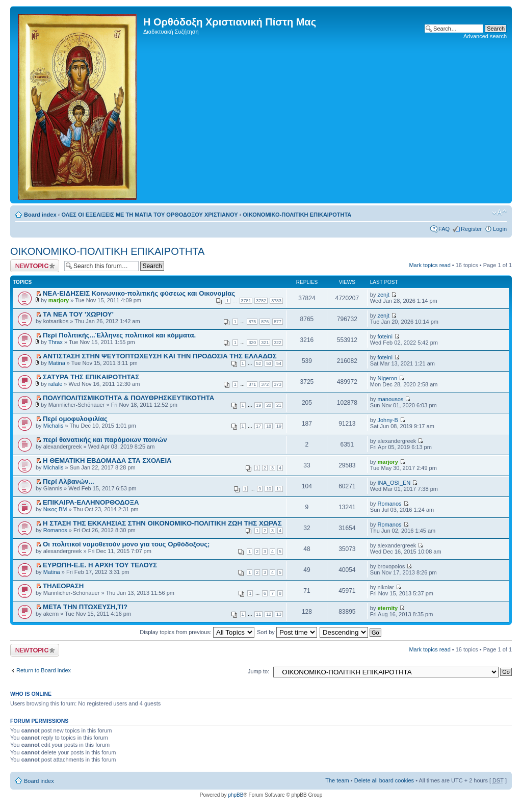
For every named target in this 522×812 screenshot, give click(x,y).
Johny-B (388, 420)
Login (500, 229)
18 (269, 426)
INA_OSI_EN (394, 483)
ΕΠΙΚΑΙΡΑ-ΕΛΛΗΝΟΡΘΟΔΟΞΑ (91, 502)
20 (269, 405)
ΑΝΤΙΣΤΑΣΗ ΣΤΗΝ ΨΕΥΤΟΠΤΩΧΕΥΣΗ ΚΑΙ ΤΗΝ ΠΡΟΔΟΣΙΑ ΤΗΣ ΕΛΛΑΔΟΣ (160, 356)
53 (269, 363)
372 (265, 384)
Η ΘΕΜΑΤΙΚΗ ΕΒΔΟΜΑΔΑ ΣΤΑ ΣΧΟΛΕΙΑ (107, 461)
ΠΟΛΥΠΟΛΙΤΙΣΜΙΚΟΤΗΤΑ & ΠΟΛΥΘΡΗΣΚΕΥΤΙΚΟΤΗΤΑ (128, 398)
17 (258, 426)
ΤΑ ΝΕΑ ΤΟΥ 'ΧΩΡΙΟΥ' (78, 314)
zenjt (384, 295)
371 (252, 384)
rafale (56, 384)
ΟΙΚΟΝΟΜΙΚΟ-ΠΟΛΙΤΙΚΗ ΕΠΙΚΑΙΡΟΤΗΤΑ (297, 215)
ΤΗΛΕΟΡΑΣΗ (63, 586)
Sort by (287, 632)
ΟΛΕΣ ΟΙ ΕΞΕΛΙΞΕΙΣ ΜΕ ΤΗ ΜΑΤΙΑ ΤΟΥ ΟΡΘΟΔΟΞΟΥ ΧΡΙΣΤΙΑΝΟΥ (149, 215)
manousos (391, 399)
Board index (40, 215)
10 (269, 489)
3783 (276, 301)
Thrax (56, 342)
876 (265, 322)
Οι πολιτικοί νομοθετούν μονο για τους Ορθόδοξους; (126, 544)
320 (252, 343)
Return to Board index (44, 670)
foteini (385, 336)
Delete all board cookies (384, 780)
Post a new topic (35, 266)
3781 (246, 301)
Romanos (390, 504)
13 (279, 614)
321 (265, 343)
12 (269, 614)
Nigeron (388, 378)
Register (471, 229)
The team (337, 780)
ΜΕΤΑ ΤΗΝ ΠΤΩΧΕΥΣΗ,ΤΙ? (85, 607)
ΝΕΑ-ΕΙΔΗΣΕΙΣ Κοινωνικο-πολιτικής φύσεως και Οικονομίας (139, 293)
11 (279, 489)
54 (279, 363)
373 (278, 384)
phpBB (236, 795)
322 (278, 343)
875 (252, 322)
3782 (261, 301)
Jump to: (258, 671)
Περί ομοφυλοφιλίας (75, 419)
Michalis (54, 426)
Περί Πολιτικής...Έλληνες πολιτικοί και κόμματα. (119, 335)
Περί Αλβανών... (69, 481)
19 (258, 405)
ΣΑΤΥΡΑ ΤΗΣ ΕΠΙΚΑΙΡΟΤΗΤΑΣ (91, 377)
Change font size (499, 213)
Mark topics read (429, 265)
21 (279, 405)
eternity (388, 608)
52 (258, 363)
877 (278, 322)
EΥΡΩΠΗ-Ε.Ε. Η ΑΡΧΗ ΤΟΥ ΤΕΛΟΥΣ (100, 565)
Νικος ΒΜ (55, 509)
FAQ (444, 229)
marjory (59, 300)
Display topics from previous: (197, 632)
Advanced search (485, 36)
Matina (57, 363)
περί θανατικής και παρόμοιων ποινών (105, 440)
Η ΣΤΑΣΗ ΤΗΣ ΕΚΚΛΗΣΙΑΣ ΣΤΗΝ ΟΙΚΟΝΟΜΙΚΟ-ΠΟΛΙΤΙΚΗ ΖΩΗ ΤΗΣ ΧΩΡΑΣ (162, 523)
